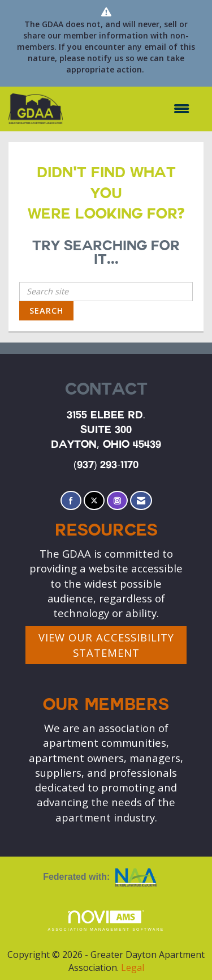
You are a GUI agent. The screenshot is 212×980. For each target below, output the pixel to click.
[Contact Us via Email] (141, 501)
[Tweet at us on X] (94, 501)
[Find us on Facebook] (71, 501)
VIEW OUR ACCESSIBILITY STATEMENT (106, 645)
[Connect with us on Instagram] (117, 501)
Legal (133, 968)
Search (46, 311)
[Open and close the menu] (132, 109)
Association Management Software (106, 921)
